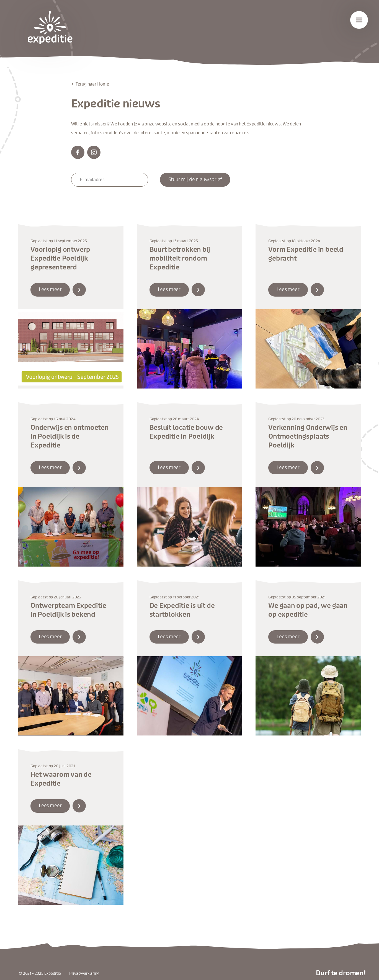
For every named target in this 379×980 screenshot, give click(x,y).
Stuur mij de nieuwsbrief (195, 180)
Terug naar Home (92, 84)
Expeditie (50, 28)
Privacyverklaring (84, 973)
